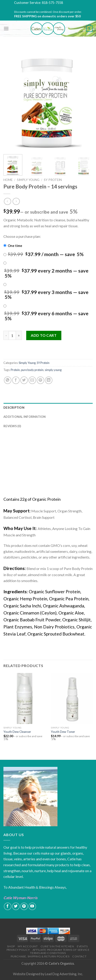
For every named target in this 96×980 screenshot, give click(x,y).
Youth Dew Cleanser (17, 732)
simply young (53, 370)
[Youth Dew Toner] (72, 698)
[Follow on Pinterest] (24, 906)
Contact (79, 956)
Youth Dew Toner (63, 732)
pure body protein (32, 370)
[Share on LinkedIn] (49, 380)
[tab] (48, 408)
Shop (11, 946)
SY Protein (53, 180)
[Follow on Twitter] (16, 906)
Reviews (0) (12, 426)
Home (8, 180)
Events (82, 946)
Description (14, 408)
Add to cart (44, 335)
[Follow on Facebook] (8, 906)
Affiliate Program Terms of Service (61, 950)
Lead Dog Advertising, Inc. (64, 974)
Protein (15, 370)
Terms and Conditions (48, 953)
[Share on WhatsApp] (8, 380)
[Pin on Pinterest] (40, 380)
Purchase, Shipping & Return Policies (40, 956)
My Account (28, 946)
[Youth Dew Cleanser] (25, 698)
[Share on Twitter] (24, 380)
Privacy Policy (18, 950)
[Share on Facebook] (16, 380)
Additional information (25, 417)
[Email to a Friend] (32, 380)
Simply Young (28, 180)
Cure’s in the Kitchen (57, 946)
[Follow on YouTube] (32, 906)
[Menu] (6, 28)
